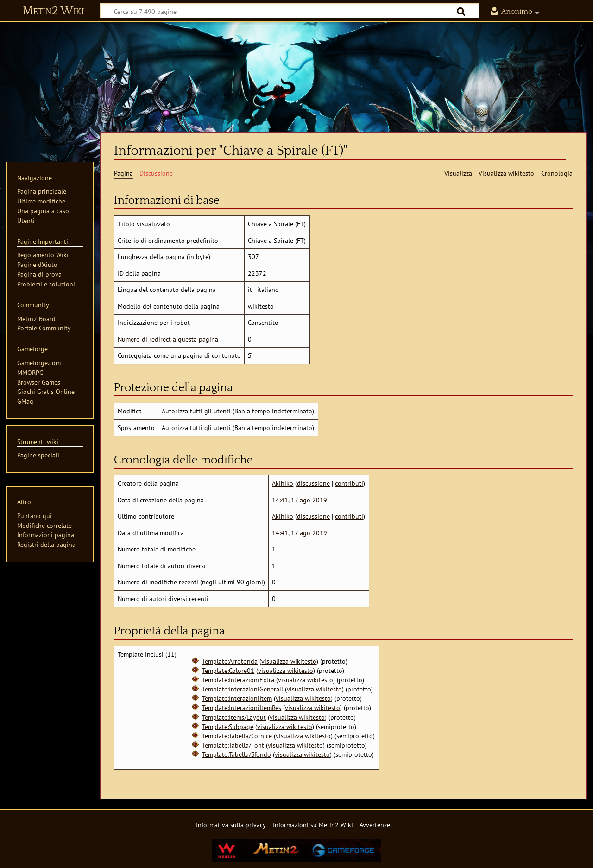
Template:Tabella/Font (233, 745)
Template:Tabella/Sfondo (237, 754)
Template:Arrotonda (230, 661)
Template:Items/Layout (234, 717)
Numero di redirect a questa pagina (168, 339)
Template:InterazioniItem (237, 698)
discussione (313, 483)
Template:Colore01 (228, 670)
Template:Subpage (228, 726)
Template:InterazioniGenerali (243, 689)
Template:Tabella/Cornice (237, 736)
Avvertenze (375, 825)
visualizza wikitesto (289, 661)
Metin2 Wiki (54, 11)
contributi (349, 483)
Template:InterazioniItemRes (242, 707)
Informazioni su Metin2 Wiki (313, 825)
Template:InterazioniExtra (238, 680)
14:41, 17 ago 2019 (300, 500)
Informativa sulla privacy (231, 825)
